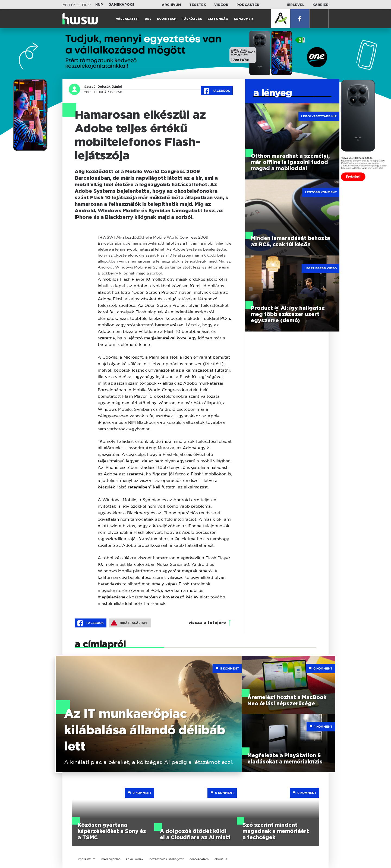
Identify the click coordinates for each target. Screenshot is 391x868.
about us (221, 859)
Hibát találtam (129, 623)
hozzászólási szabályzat (166, 859)
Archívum (171, 5)
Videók (221, 5)
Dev (148, 19)
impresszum (87, 859)
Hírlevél (296, 5)
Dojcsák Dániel (110, 87)
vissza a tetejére (207, 623)
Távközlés (192, 19)
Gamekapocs (121, 5)
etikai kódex (135, 859)
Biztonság (218, 19)
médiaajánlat (111, 859)
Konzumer (243, 19)
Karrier (321, 5)
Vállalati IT (128, 19)
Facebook (217, 91)
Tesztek (198, 5)
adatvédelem (199, 859)
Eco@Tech (167, 19)
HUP (99, 5)
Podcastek (248, 5)
